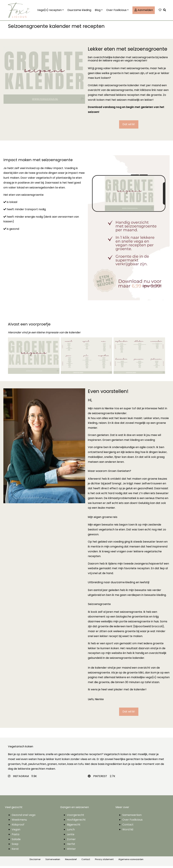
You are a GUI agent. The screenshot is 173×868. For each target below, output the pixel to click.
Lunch (71, 831)
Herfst (71, 846)
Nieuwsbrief (71, 861)
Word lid (128, 831)
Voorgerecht (76, 817)
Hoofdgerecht (76, 822)
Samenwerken (132, 817)
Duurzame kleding (79, 11)
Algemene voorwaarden (131, 861)
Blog (98, 11)
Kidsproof (18, 827)
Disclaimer (35, 861)
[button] (165, 11)
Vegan (16, 831)
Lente (71, 836)
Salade (16, 841)
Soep (15, 846)
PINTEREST (100, 778)
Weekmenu (19, 822)
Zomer (71, 841)
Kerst (15, 851)
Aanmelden (144, 11)
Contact (128, 827)
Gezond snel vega (23, 817)
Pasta (15, 836)
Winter (71, 851)
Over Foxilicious (116, 11)
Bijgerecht (74, 827)
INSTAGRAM (21, 778)
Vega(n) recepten (49, 11)
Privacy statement (104, 861)
